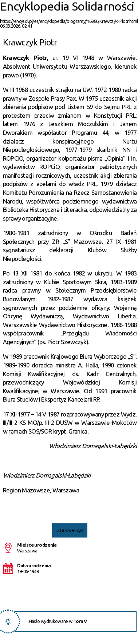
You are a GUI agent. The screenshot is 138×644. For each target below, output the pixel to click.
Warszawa (66, 490)
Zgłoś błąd (70, 530)
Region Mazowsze (26, 490)
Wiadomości (121, 333)
